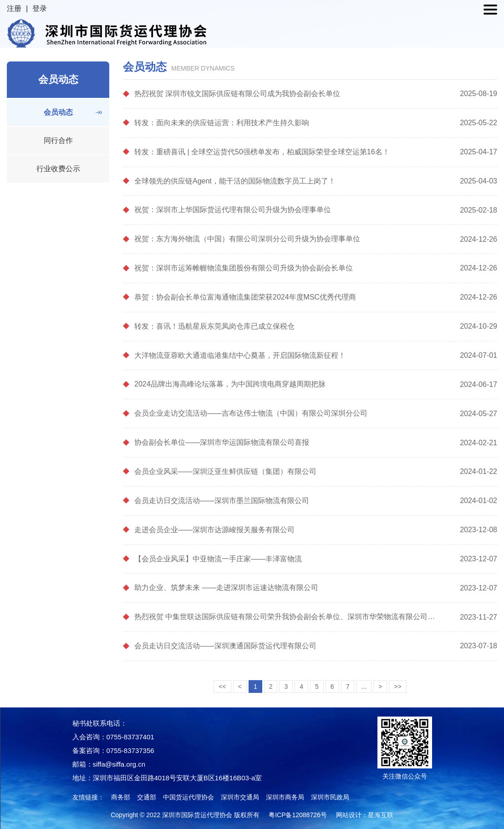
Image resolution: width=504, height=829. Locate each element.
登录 (40, 8)
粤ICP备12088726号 (298, 815)
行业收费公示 (58, 169)
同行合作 (58, 140)
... (364, 687)
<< (222, 687)
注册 (14, 8)
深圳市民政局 (330, 797)
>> (397, 687)
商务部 (121, 797)
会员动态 (58, 112)
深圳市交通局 (240, 797)
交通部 (147, 797)
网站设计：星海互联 (365, 815)
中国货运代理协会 (188, 797)
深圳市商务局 (285, 797)
